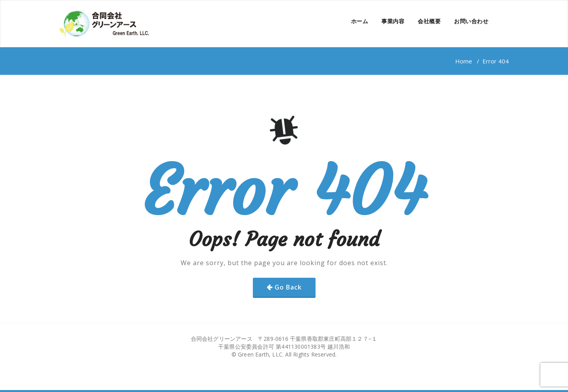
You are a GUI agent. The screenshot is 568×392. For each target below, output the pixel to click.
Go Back (288, 287)
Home (464, 61)
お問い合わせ (471, 21)
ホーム (360, 21)
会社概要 (429, 21)
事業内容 (393, 21)
